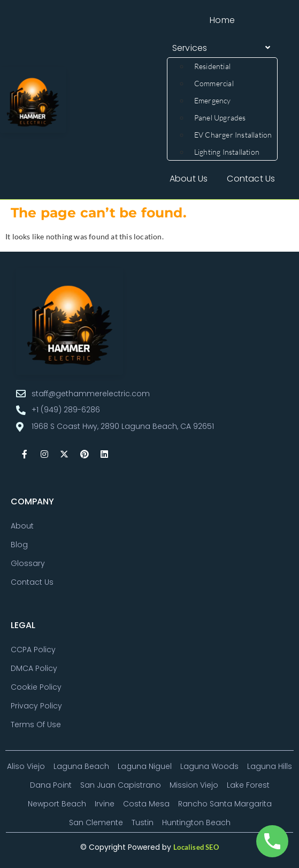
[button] (223, 48)
